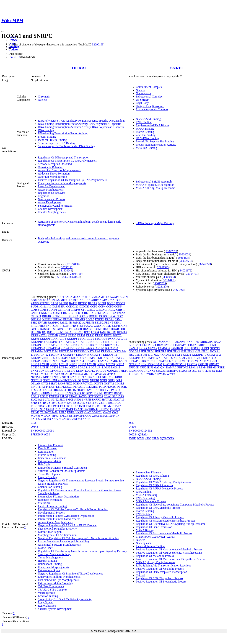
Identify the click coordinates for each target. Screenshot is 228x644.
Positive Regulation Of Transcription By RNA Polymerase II (73, 180)
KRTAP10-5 (68, 342)
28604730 (76, 274)
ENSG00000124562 (140, 431)
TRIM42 (94, 409)
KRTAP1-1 (46, 339)
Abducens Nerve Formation (54, 174)
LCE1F (73, 364)
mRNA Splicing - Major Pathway (155, 223)
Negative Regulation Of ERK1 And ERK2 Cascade (67, 525)
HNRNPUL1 (202, 351)
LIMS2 (106, 367)
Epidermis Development (52, 458)
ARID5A (96, 300)
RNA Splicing (144, 514)
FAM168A (164, 348)
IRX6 (87, 332)
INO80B (78, 332)
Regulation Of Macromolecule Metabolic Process (164, 533)
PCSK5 (77, 383)
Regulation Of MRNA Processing (155, 485)
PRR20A (192, 364)
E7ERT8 (36, 434)
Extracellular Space (49, 570)
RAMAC (171, 367)
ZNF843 (77, 419)
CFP (84, 310)
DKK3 (74, 316)
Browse (13, 40)
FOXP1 (195, 348)
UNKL (71, 412)
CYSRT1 (36, 316)
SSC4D (71, 403)
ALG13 (44, 300)
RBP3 (90, 393)
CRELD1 (76, 313)
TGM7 (107, 406)
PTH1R (100, 390)
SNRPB (86, 400)
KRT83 (35, 339)
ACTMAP (159, 342)
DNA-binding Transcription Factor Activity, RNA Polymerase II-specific (80, 124)
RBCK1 (81, 393)
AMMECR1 (63, 300)
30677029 (160, 283)
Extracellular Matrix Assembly (55, 583)
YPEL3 (64, 416)
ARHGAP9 (207, 342)
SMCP (70, 400)
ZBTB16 (74, 416)
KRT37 (81, 335)
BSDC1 (121, 303)
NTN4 (86, 380)
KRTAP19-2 (136, 358)
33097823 (171, 251)
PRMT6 (71, 390)
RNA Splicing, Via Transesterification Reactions (164, 565)
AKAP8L (181, 342)
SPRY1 (35, 403)
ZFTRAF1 (85, 416)
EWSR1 (133, 348)
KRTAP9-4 (78, 361)
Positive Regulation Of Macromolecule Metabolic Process (169, 549)
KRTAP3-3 (94, 351)
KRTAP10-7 (83, 342)
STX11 (90, 403)
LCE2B (91, 364)
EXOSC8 (144, 348)
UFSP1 (141, 374)
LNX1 (34, 371)
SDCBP (99, 396)
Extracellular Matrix (50, 461)
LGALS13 (84, 367)
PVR (108, 390)
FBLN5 (109, 323)
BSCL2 (111, 303)
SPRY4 (62, 403)
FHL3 (34, 326)
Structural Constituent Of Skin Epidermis (62, 471)
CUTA (97, 313)
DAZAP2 (181, 345)
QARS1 (35, 393)
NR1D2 (77, 380)
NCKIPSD (147, 364)
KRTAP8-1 (162, 361)
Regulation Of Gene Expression (154, 527)
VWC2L (97, 412)
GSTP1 (68, 329)
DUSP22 (47, 319)
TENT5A (210, 371)
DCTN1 (56, 316)
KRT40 (99, 335)
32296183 (98, 44)
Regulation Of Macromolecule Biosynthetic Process (166, 521)
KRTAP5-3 (51, 358)
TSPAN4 (53, 412)
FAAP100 (53, 323)
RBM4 (203, 367)
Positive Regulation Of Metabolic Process (160, 569)
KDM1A (122, 332)
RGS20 (44, 396)
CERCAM (64, 310)
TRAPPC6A (81, 409)
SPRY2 (44, 403)
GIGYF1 (215, 348)
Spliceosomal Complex (149, 97)
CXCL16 (107, 313)
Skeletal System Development (55, 609)
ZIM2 (95, 416)
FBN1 (117, 323)
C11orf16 (46, 306)
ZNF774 (56, 419)
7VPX (171, 438)
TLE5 (34, 409)
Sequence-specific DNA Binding (57, 143)
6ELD (155, 438)
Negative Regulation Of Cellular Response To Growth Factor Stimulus (78, 538)
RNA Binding (144, 122)
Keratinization (46, 452)
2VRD (133, 438)
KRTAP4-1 (107, 351)
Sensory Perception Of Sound (55, 164)
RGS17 (118, 393)
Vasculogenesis (47, 593)
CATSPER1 (59, 306)
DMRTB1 (202, 345)
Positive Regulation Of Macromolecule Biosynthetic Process (171, 559)
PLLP (103, 387)
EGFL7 (90, 319)
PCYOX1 (88, 383)
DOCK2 (83, 316)
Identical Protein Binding (52, 140)
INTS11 (147, 355)
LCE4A (64, 367)
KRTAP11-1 (38, 345)
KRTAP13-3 (38, 348)
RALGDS (58, 393)
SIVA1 (108, 396)
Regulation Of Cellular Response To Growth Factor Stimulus (73, 509)
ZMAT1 (104, 416)
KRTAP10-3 (38, 342)
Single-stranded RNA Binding (153, 125)
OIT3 (119, 380)
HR (123, 329)
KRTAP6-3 (37, 361)
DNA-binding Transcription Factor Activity (63, 133)
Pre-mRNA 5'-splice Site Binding (155, 141)
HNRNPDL (148, 351)
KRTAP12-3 (82, 345)
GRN (60, 329)
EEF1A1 (58, 319)
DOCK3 (94, 316)
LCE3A (120, 364)
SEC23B (161, 371)
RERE (221, 367)
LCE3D (45, 367)
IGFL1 (51, 332)
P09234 (133, 434)
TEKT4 (68, 406)
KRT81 (108, 335)
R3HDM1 (46, 393)
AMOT (75, 300)
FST (81, 326)
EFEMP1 (69, 319)
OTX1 (45, 383)
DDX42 (191, 345)
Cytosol (140, 575)
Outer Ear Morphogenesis (53, 177)
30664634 (184, 254)
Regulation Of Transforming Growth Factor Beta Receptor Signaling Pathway (82, 551)
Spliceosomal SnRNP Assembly (154, 182)
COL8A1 (55, 313)
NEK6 (88, 377)
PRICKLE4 (59, 390)
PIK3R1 (120, 383)
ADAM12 (72, 297)
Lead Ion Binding (48, 596)
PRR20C (214, 364)
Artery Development (50, 202)
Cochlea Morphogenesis (52, 212)
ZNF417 (114, 416)
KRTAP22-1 (195, 358)
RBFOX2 (183, 367)
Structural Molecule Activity (54, 554)
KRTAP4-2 (56, 355)
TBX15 (43, 406)
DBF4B (46, 316)
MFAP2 (55, 374)
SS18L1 (193, 371)
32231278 (162, 287)
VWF (115, 412)
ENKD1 (100, 319)
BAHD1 (64, 303)
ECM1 (212, 345)
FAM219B (66, 323)
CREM (159, 345)
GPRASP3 (43, 329)
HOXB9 (116, 329)
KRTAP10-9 (112, 342)
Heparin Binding (47, 561)
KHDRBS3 (168, 355)
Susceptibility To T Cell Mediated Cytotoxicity (65, 599)
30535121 (67, 267)
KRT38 (90, 335)
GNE (124, 326)
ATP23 (35, 303)
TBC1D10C (114, 403)
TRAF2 (59, 409)
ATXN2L (45, 303)
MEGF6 (35, 374)
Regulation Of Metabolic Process (155, 556)
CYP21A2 (119, 313)
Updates (14, 49)
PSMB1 (90, 390)
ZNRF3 (87, 419)
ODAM (158, 364)
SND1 (78, 400)
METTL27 (188, 361)
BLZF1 (102, 303)
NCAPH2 (134, 364)
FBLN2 (99, 323)
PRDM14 (181, 364)
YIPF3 (55, 416)
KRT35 (72, 335)
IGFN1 (60, 332)
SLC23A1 (37, 400)
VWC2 (88, 412)
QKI (163, 367)
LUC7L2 (90, 371)
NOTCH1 (36, 380)
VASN (79, 412)
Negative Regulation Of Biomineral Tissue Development (70, 574)
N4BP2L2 (37, 377)
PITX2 (50, 387)
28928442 (74, 277)
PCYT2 (99, 383)
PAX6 (61, 383)
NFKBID (117, 377)
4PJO (148, 438)
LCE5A (73, 367)
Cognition (44, 196)
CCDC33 (84, 306)
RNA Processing (145, 498)
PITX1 (42, 387)
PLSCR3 (36, 390)
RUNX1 (150, 371)
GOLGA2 (134, 351)
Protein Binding (47, 137)
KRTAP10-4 (53, 342)
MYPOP (111, 374)
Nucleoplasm (143, 93)
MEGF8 (45, 374)
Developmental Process (51, 513)
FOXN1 (66, 326)
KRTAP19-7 (97, 348)
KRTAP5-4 (64, 358)
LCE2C (101, 364)
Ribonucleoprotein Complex (152, 109)
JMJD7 (157, 355)
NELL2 (106, 377)
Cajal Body (142, 103)
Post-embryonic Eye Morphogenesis (59, 580)
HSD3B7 (36, 332)
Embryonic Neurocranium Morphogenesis (62, 183)
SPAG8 (183, 371)
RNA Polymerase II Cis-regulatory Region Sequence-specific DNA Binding (81, 121)
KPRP (34, 335)
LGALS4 (96, 367)
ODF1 (111, 380)
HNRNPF (161, 351)
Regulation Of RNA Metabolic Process (158, 508)
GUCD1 (77, 329)
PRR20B (203, 364)
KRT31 (43, 335)
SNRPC (177, 68)
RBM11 (194, 367)
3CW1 (141, 438)
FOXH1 (56, 326)
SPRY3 (53, 403)
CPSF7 (150, 345)
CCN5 (110, 306)
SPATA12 (107, 400)
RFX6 (132, 371)
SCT (91, 396)
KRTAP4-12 (41, 355)
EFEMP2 (80, 319)
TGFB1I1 (97, 406)
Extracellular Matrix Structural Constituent (62, 468)
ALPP (52, 300)
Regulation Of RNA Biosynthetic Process (160, 578)
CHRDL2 (110, 310)
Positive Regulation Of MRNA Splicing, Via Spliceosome (169, 553)
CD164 (44, 310)
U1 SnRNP (142, 100)
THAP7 (116, 406)
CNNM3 (44, 313)
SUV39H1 (101, 403)
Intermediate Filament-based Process (59, 519)
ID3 (44, 332)
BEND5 (83, 303)
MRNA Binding (145, 129)
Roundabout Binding (50, 564)
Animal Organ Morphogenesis (55, 522)
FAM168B (177, 348)
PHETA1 (109, 383)
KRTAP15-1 (68, 348)
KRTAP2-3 (112, 348)
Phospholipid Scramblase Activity (57, 529)
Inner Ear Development (51, 186)
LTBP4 (80, 371)
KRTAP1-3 (60, 339)
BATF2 (73, 303)
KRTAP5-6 (78, 358)
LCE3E (54, 367)
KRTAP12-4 (97, 345)
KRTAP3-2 (81, 351)
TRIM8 (35, 412)
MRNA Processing (147, 495)
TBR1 (34, 406)
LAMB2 (113, 361)
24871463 (178, 290)
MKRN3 (78, 374)
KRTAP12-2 (68, 345)
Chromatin (44, 97)
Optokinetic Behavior (50, 167)
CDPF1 (53, 310)
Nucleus (43, 100)
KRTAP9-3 (64, 361)
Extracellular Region (50, 532)
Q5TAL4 (143, 434)
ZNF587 (36, 419)
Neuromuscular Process (51, 199)
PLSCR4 (47, 390)
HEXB (87, 329)
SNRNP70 (172, 371)
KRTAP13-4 (53, 348)
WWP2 (171, 374)
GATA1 (98, 326)
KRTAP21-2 (180, 358)
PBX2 (69, 383)
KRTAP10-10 (103, 339)
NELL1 (97, 377)
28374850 (73, 264)
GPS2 (53, 329)
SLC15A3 (118, 396)
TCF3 (60, 406)
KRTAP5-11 (110, 355)
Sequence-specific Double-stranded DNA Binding (66, 146)
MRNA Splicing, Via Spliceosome (156, 188)
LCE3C (35, 367)
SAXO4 (83, 396)
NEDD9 (79, 377)
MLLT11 (88, 374)
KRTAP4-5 (82, 355)
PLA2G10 (79, 387)
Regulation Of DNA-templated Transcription (64, 157)
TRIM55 (104, 409)
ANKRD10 (193, 342)
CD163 (35, 310)
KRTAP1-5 (73, 339)
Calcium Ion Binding (50, 487)
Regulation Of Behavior (52, 193)
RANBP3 (70, 393)
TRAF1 (50, 409)
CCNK (118, 306)
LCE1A (35, 364)
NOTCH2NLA (51, 380)
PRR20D (134, 367)
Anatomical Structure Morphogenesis (59, 170)
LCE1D (64, 364)
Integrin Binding (47, 477)
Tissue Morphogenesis (51, 557)
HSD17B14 (135, 355)
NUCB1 (95, 380)
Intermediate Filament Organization (58, 497)
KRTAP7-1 (149, 361)
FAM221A (79, 323)
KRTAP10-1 (87, 339)
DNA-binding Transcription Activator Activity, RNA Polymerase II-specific (81, 127)
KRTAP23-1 (51, 351)
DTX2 (119, 316)
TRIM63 (115, 409)
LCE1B (45, 364)
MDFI (124, 371)
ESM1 (118, 319)
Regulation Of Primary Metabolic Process (160, 517)
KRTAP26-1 (66, 351)
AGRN (124, 297)
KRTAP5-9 (91, 358)
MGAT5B (66, 374)
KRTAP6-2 (118, 358)
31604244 (66, 270)
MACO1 (101, 371)
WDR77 (151, 374)
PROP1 (81, 390)
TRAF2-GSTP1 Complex (53, 590)
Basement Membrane (50, 500)
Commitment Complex (149, 87)
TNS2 (42, 409)
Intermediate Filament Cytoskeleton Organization (66, 516)
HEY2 (106, 329)
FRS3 (75, 326)
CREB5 (66, 313)
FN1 (48, 326)
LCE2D (110, 364)
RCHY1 (109, 393)
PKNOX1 (67, 387)
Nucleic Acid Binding (148, 119)
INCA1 (68, 332)
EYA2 (154, 348)
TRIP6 (44, 412)
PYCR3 (116, 390)
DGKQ (66, 316)
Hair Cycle (44, 464)
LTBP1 (63, 371)
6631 (132, 423)
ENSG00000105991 (42, 431)
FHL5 (42, 326)
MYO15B (100, 374)
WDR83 (36, 416)
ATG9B (117, 300)
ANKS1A (85, 300)
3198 (34, 423)
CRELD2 (87, 313)
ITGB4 (95, 332)
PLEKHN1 (92, 387)
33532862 (169, 280)
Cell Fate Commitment (51, 586)
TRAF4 (69, 409)
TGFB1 (87, 406)
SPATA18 (119, 400)
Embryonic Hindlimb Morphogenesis (59, 577)
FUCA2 (89, 326)
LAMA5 (103, 361)
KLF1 (178, 355)
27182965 (62, 277)
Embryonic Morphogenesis (53, 567)
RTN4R (73, 396)
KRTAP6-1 (105, 358)
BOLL (142, 345)
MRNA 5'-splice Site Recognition (155, 185)
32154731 (192, 274)
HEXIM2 (97, 329)
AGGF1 (170, 342)
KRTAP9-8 (91, 361)
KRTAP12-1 (53, 345)
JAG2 (103, 332)
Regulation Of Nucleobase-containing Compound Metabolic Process (175, 505)
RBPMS (99, 393)
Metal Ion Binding (146, 148)
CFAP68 (76, 310)
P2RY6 (53, 383)
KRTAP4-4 (69, 355)
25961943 (163, 267)
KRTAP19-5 (151, 358)
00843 (34, 427)
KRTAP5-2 (37, 358)
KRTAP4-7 (96, 355)
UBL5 (63, 412)
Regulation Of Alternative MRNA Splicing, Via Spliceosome (171, 524)
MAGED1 (175, 361)
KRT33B (53, 335)
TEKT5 (77, 406)
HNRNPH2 (187, 351)
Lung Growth (46, 602)
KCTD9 (112, 332)
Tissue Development (50, 474)
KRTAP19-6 (83, 348)
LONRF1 (44, 371)
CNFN (35, 313)
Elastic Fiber (45, 548)
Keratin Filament (48, 448)
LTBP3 (71, 371)
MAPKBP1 (113, 371)
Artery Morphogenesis (51, 190)
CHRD (100, 310)
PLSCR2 (122, 387)
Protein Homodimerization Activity (156, 145)
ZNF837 (67, 419)
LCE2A (82, 364)
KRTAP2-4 (37, 351)
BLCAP (93, 303)
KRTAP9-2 (51, 361)
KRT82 (117, 335)
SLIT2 (55, 400)
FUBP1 (205, 348)
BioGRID (14, 57)
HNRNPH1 (173, 351)
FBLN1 (90, 323)
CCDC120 (72, 306)
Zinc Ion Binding (146, 135)
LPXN (54, 371)
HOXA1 (79, 68)
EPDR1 (109, 319)
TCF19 (52, 406)
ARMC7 (107, 300)
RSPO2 (64, 396)
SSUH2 (81, 403)
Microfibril (44, 503)
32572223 (205, 264)
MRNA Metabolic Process (151, 501)
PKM (58, 387)
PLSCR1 (111, 387)
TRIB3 (133, 374)
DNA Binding (46, 130)
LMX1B (116, 367)
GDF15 (116, 326)
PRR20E (145, 367)
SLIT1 (47, 400)
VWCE (107, 412)
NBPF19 (48, 377)
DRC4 (111, 316)
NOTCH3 (66, 380)
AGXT (35, 300)
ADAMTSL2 (86, 297)
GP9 (33, 329)
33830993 (169, 277)
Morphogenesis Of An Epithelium (57, 535)
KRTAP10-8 (97, 342)
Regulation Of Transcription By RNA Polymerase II (68, 161)
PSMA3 (155, 367)
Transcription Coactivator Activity (156, 537)
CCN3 (94, 306)
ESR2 (34, 323)
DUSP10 (36, 319)
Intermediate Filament (51, 445)
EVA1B (43, 323)
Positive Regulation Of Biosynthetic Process (161, 582)
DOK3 (103, 316)
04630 (132, 427)
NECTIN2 (68, 377)
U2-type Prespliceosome (150, 106)
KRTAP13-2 (112, 345)
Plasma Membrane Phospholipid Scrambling (63, 541)
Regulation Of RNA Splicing (152, 476)
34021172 (186, 270)
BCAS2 (133, 345)
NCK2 (58, 377)
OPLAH (36, 383)
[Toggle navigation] (3, 32)
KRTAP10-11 (119, 339)
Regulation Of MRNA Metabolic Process (159, 488)
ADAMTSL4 (102, 297)
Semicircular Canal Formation (55, 206)
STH (201, 371)
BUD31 (35, 306)
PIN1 (34, 387)
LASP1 (123, 361)
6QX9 (163, 438)
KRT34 (63, 335)
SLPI (62, 400)
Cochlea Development (51, 209)
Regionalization (47, 606)
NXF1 (103, 380)
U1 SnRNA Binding (147, 138)
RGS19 (35, 396)
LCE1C (54, 364)
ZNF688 (46, 419)
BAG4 (54, 303)
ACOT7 (61, 297)
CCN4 (102, 306)
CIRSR (120, 310)
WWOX (46, 416)
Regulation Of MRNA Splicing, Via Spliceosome (164, 482)
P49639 (46, 434)
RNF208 (54, 396)
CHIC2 (91, 310)
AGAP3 (115, 297)
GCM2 (107, 326)
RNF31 (141, 371)
